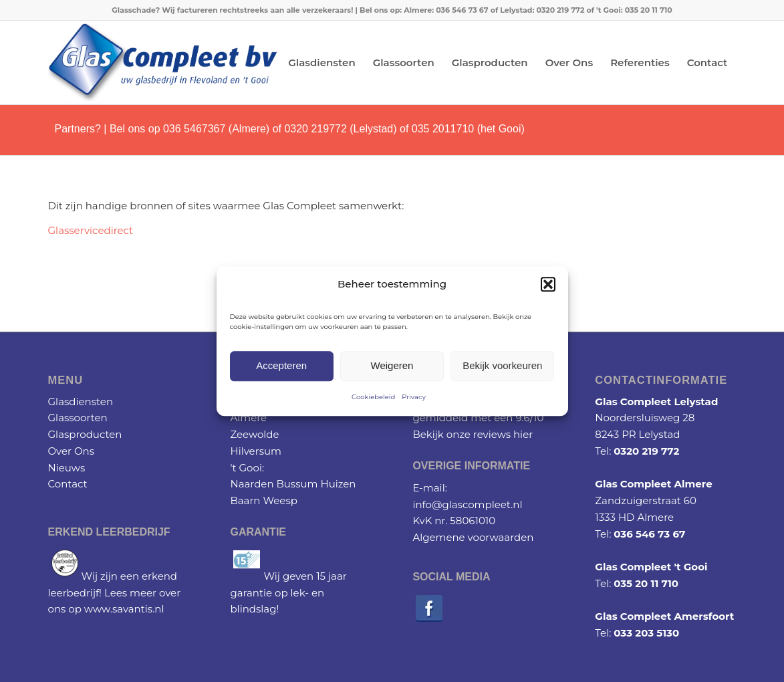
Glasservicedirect (91, 230)
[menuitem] (321, 63)
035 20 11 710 (646, 583)
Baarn (245, 500)
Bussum (297, 484)
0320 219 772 (646, 451)
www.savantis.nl (124, 609)
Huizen (338, 484)
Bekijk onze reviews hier (473, 434)
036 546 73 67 (649, 534)
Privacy (414, 397)
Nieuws (67, 468)
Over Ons (72, 451)
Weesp (280, 500)
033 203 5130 (646, 633)
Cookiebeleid (373, 397)
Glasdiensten (81, 402)
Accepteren (281, 366)
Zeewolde (254, 434)
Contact (68, 484)
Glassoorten (78, 418)
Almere (248, 418)
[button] (548, 285)
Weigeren (392, 366)
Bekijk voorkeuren (502, 366)
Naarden (252, 484)
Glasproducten (85, 434)
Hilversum (256, 451)
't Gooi (246, 468)
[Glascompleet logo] (163, 63)
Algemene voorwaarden (473, 537)
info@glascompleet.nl (467, 504)
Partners (75, 129)
